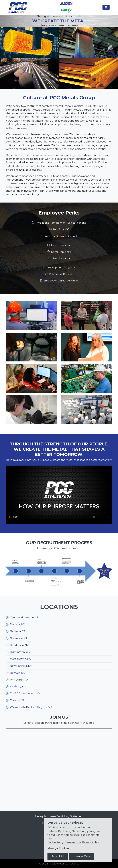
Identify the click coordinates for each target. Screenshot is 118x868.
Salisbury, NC (18, 687)
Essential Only (81, 856)
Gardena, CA (18, 631)
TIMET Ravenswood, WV (25, 693)
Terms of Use (73, 842)
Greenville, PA (19, 638)
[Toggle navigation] (106, 7)
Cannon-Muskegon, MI (24, 617)
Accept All (58, 856)
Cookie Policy (56, 842)
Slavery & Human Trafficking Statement (59, 816)
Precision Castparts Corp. (64, 864)
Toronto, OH (18, 700)
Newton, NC (17, 673)
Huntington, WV (20, 652)
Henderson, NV (19, 645)
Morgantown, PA (20, 659)
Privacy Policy (91, 842)
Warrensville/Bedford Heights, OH (31, 707)
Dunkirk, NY (17, 624)
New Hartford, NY (21, 666)
